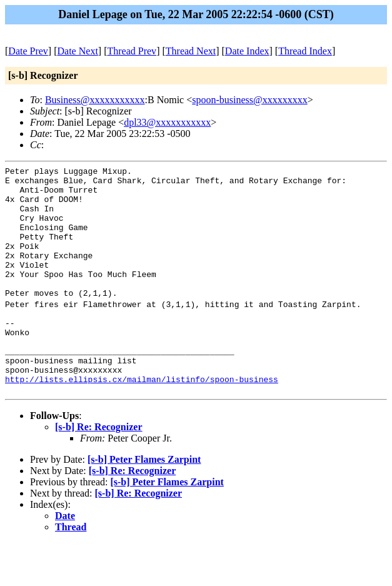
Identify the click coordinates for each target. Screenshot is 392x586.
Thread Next (191, 51)
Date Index (247, 51)
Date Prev (28, 51)
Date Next (78, 51)
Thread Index (305, 51)
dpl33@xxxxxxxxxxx (167, 122)
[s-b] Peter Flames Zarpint (144, 503)
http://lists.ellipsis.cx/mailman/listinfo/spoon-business (142, 420)
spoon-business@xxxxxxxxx (250, 100)
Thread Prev (132, 51)
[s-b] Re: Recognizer (99, 470)
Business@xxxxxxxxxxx (95, 100)
